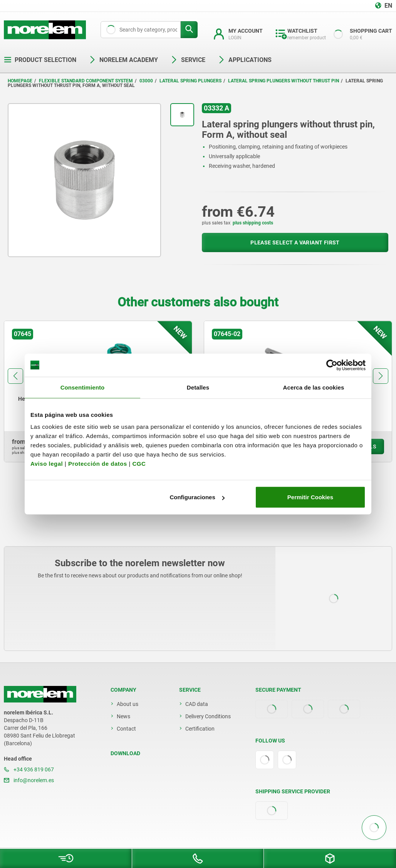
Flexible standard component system (86, 81)
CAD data (197, 704)
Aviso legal (47, 464)
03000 (146, 81)
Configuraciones (197, 497)
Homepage (20, 81)
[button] (15, 376)
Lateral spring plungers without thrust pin (284, 81)
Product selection (40, 60)
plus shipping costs (253, 223)
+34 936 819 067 (29, 769)
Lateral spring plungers (190, 81)
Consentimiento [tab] (83, 387)
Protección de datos (98, 464)
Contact (126, 729)
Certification (200, 729)
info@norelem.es (29, 780)
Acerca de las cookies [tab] (314, 387)
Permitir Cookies (310, 497)
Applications (245, 60)
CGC (139, 464)
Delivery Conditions (208, 716)
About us (128, 704)
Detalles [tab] (198, 387)
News (123, 716)
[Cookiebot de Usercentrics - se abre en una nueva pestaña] (332, 365)
